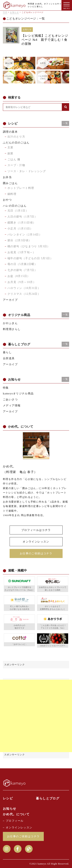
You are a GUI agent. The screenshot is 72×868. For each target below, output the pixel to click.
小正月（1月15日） (20, 229)
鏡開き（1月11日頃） (22, 223)
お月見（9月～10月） (22, 282)
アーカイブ (10, 300)
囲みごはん (10, 183)
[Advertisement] (36, 716)
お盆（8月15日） (19, 276)
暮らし (7, 352)
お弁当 (7, 177)
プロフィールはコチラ (36, 530)
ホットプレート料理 (21, 188)
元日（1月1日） (18, 211)
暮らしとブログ (48, 798)
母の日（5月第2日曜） (22, 264)
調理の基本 (10, 132)
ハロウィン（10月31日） (24, 288)
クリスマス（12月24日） (24, 294)
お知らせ (14, 12)
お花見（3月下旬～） (22, 252)
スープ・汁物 (16, 165)
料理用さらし (12, 329)
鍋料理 (12, 194)
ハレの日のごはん (15, 206)
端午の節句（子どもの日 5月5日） (30, 258)
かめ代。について (16, 814)
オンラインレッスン (36, 542)
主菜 (10, 147)
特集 (6, 388)
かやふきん (10, 323)
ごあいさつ (10, 400)
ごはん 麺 (14, 159)
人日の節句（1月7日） (22, 217)
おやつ (7, 200)
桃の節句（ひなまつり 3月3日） (29, 246)
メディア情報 (12, 406)
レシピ (8, 798)
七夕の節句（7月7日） (22, 270)
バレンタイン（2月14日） (25, 235)
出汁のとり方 (16, 137)
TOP (5, 12)
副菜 (10, 153)
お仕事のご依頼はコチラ (36, 553)
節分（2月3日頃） (19, 240)
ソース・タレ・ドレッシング (27, 171)
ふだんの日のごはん (16, 143)
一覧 (65, 123)
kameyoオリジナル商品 (18, 394)
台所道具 (9, 358)
